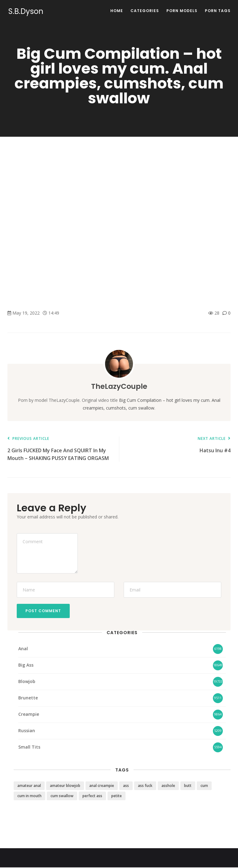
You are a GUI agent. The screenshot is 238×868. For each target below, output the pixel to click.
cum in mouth (29, 796)
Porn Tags (218, 11)
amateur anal (29, 786)
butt (188, 786)
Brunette (28, 699)
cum (204, 786)
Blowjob (27, 682)
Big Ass (26, 666)
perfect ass (92, 796)
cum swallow (62, 796)
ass (126, 786)
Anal (23, 649)
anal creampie (102, 786)
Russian (27, 731)
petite (117, 796)
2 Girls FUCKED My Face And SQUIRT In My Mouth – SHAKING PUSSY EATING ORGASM (60, 449)
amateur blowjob (65, 786)
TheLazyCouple (119, 386)
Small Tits (29, 748)
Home (117, 11)
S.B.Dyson (25, 11)
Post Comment (44, 611)
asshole (168, 786)
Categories (145, 11)
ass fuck (145, 786)
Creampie (29, 715)
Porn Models (182, 11)
